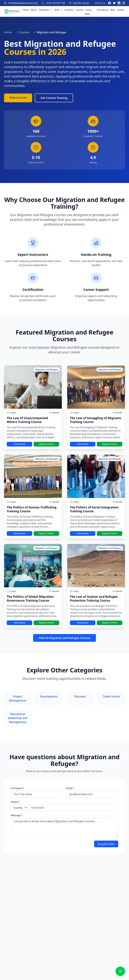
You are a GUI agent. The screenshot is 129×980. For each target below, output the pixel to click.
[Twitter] (114, 3)
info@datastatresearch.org (23, 3)
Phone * (15, 802)
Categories (45, 10)
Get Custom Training (54, 98)
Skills (58, 10)
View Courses (18, 98)
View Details (19, 444)
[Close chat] (120, 908)
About (34, 10)
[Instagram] (124, 3)
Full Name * (17, 788)
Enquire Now (106, 844)
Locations (69, 10)
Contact (121, 10)
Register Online (46, 444)
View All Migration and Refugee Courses (65, 638)
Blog (113, 10)
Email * (70, 788)
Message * (17, 815)
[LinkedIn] (119, 3)
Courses (80, 10)
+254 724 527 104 (55, 3)
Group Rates (88, 12)
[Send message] (119, 960)
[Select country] (19, 808)
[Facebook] (110, 3)
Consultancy (102, 10)
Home (26, 10)
